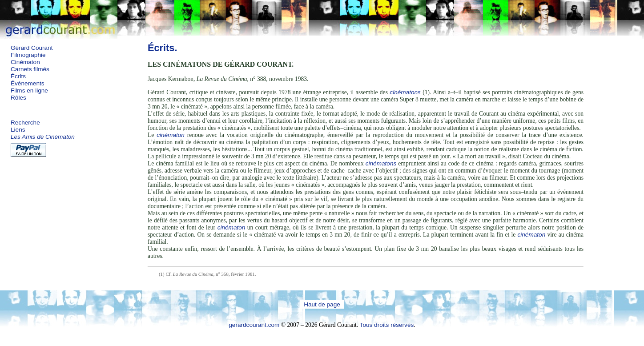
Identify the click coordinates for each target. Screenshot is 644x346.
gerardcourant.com (254, 325)
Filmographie (28, 55)
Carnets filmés (30, 69)
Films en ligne (29, 91)
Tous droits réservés (387, 325)
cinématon (171, 135)
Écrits (18, 76)
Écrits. (163, 48)
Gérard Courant (32, 48)
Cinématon (25, 62)
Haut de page (322, 304)
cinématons (405, 92)
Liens (18, 130)
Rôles (18, 98)
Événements (28, 83)
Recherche (25, 123)
